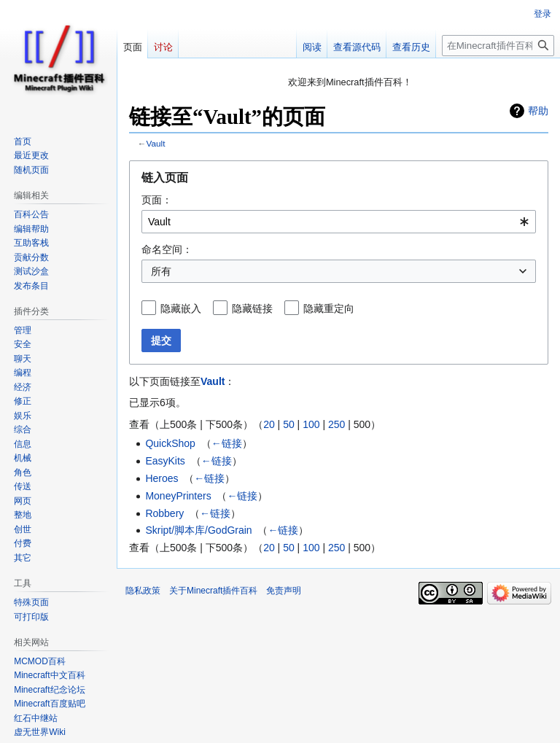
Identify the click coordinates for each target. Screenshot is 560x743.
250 (337, 424)
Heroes (162, 478)
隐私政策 (143, 591)
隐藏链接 (252, 308)
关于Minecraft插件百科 (213, 591)
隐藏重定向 (329, 308)
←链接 (227, 443)
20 (269, 424)
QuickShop (170, 443)
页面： (157, 200)
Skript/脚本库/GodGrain (198, 530)
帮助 (538, 111)
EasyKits (165, 461)
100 (311, 424)
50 (289, 424)
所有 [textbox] (161, 271)
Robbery (164, 513)
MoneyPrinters (178, 496)
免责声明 (284, 591)
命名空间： (167, 249)
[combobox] (339, 222)
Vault (156, 143)
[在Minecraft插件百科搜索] (498, 46)
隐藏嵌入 (181, 308)
